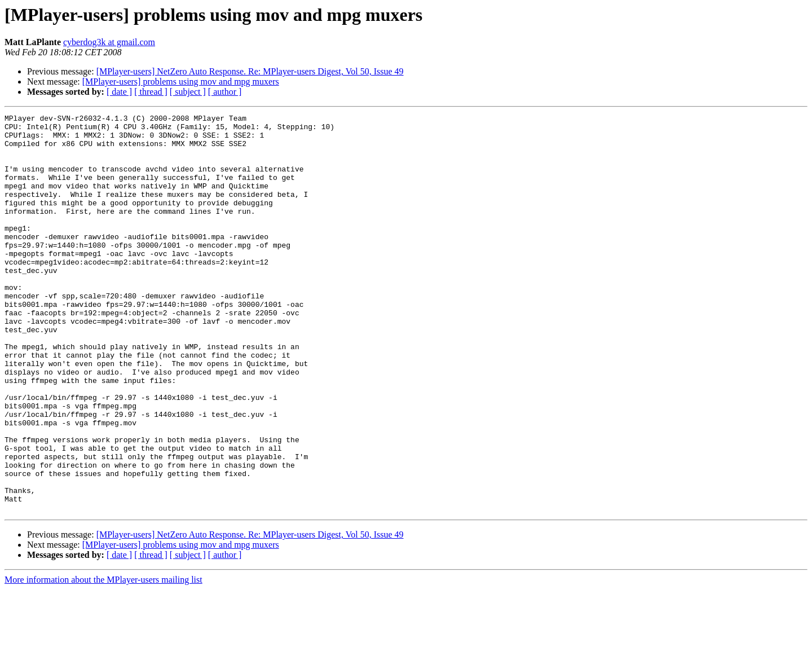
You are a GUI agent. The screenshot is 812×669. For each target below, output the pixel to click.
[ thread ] (151, 92)
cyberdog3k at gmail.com (109, 42)
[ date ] (119, 92)
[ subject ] (188, 92)
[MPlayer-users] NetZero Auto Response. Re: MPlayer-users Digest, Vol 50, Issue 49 (250, 71)
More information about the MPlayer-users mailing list (103, 659)
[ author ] (225, 92)
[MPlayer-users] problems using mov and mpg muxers (181, 82)
